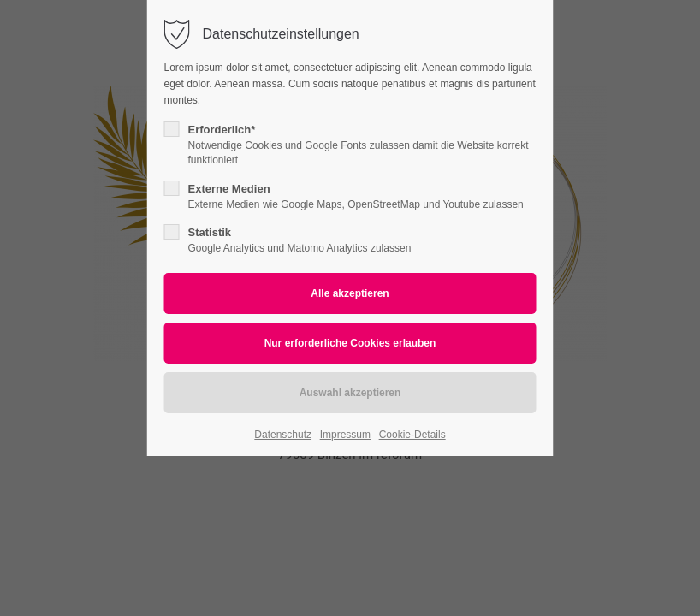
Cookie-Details (412, 435)
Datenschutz (283, 435)
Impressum (345, 435)
